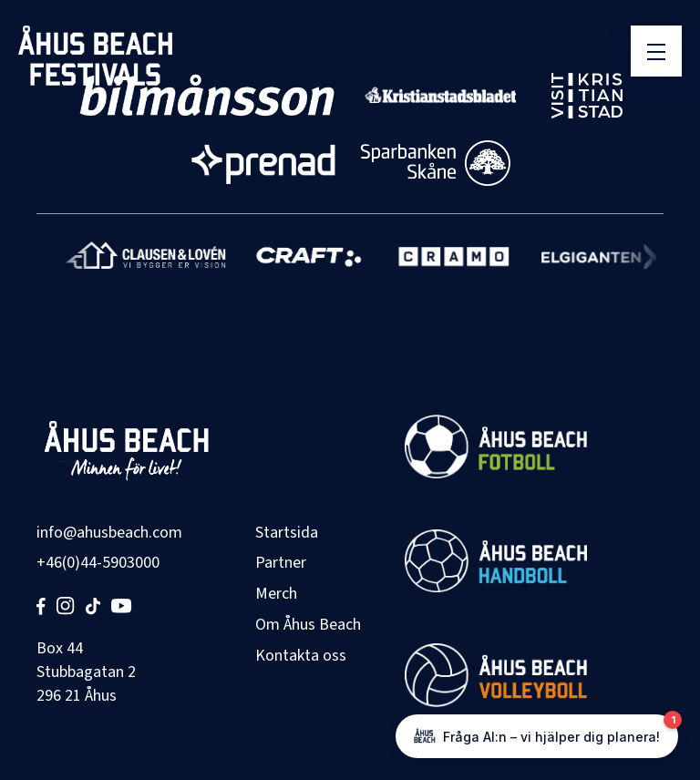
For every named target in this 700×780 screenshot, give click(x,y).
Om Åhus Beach (308, 625)
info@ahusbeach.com (109, 533)
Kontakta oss (301, 656)
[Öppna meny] (656, 51)
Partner (281, 563)
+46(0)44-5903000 (98, 563)
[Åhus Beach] (95, 56)
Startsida (287, 533)
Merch (276, 594)
